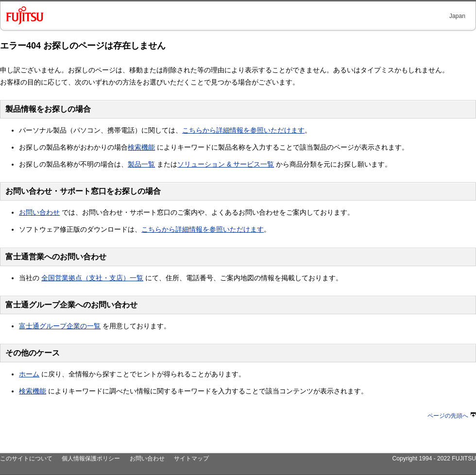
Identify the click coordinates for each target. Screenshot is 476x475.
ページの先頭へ (452, 416)
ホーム (29, 374)
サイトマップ (191, 458)
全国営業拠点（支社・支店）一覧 (92, 278)
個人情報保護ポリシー (91, 458)
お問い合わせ (39, 212)
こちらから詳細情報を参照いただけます (243, 130)
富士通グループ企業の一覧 (60, 326)
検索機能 (141, 147)
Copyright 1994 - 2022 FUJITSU (434, 458)
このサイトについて (26, 458)
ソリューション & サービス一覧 (226, 164)
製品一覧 (141, 164)
